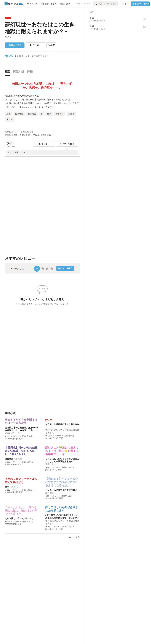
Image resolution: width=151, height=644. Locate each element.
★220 (7, 436)
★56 (47, 468)
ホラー (16, 436)
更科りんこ (51, 464)
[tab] (8, 72)
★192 (7, 522)
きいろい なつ (14, 433)
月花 (15, 487)
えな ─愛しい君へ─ (14, 518)
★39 (47, 496)
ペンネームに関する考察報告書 (60, 490)
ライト (8, 37)
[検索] (96, 4)
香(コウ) (29, 518)
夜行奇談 (9, 459)
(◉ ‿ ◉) (49, 420)
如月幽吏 (50, 493)
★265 (48, 527)
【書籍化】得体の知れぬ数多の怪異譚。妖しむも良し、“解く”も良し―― (21, 451)
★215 (7, 490)
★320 (7, 462)
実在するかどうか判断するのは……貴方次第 (21, 421)
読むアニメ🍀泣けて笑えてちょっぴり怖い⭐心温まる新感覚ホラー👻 (62, 451)
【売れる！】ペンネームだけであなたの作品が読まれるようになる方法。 (62, 482)
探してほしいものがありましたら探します (62, 509)
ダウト (8, 487)
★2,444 (49, 436)
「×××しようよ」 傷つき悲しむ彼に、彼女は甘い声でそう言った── (21, 511)
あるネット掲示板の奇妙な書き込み (62, 424)
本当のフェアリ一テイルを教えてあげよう (21, 480)
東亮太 (19, 459)
